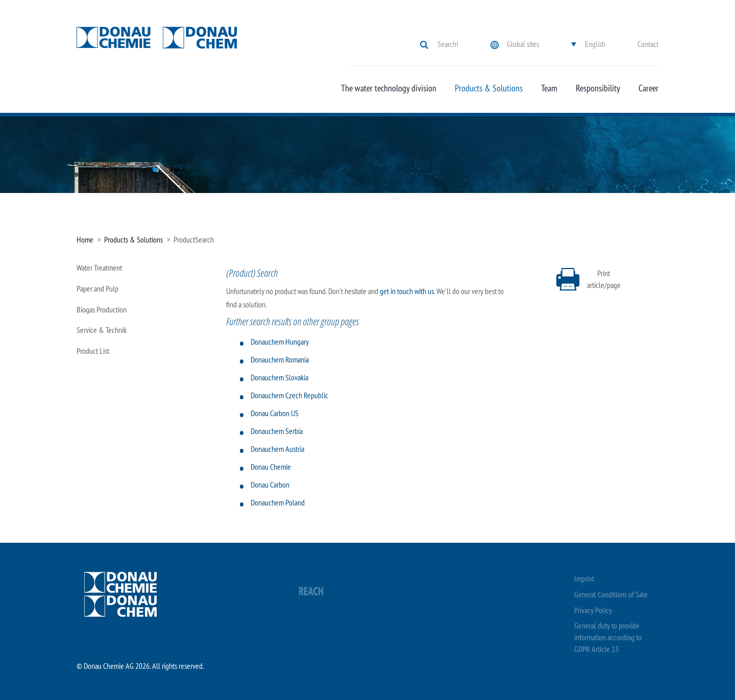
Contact (648, 44)
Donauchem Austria (277, 449)
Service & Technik (102, 330)
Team (549, 88)
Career (648, 88)
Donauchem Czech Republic (289, 395)
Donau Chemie (271, 467)
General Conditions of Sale (611, 594)
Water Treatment (99, 268)
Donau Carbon (270, 485)
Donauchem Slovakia (279, 377)
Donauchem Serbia (277, 431)
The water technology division (389, 88)
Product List (93, 351)
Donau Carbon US (275, 413)
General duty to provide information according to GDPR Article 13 (608, 637)
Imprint (584, 578)
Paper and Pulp (97, 288)
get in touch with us (407, 291)
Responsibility (598, 88)
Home (85, 239)
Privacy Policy (593, 610)
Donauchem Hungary (280, 342)
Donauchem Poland (278, 502)
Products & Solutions (489, 88)
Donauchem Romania (280, 359)
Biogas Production (102, 309)
